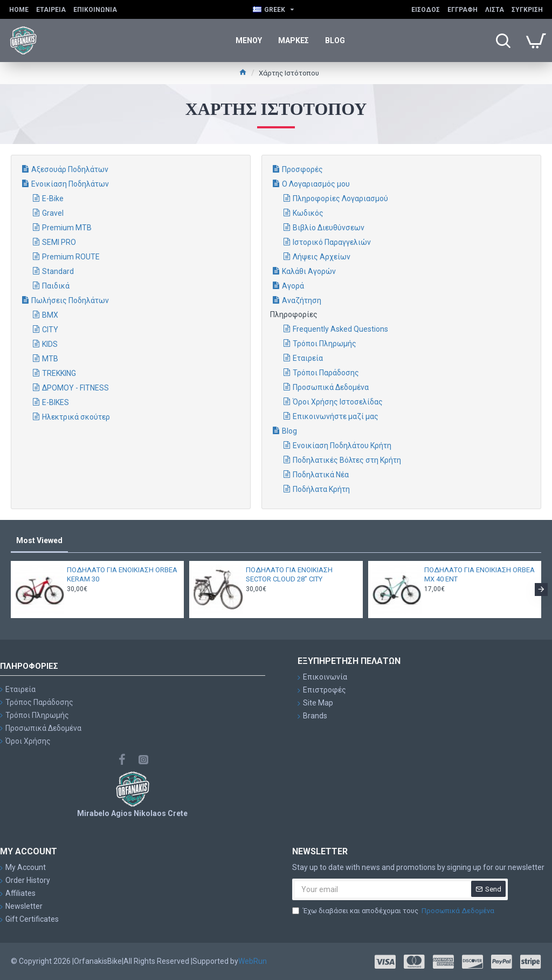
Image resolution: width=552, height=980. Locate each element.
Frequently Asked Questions (340, 329)
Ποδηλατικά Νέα (321, 475)
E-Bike (53, 198)
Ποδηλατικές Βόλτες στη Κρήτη (347, 460)
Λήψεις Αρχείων (322, 257)
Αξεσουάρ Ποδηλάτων (70, 169)
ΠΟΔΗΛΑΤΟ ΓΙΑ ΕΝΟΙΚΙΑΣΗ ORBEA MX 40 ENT (479, 574)
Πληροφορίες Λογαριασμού (340, 198)
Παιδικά (56, 286)
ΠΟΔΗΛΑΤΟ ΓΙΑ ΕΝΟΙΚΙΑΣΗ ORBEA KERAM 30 (122, 574)
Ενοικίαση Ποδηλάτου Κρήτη (342, 446)
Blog (289, 431)
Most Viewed (39, 540)
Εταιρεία (308, 358)
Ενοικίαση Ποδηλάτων (70, 184)
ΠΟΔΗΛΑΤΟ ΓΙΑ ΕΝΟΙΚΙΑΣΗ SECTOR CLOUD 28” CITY (289, 574)
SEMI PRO (59, 242)
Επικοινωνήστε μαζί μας (336, 416)
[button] (541, 590)
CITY (50, 330)
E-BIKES (56, 402)
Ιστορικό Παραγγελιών (332, 242)
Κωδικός (308, 213)
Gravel (53, 213)
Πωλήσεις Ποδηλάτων (70, 300)
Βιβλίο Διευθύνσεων (329, 228)
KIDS (50, 344)
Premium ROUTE (71, 257)
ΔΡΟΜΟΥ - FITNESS (75, 388)
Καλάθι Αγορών (309, 271)
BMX (50, 315)
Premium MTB (67, 228)
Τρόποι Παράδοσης (326, 373)
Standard (58, 271)
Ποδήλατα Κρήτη (321, 489)
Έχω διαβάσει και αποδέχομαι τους (394, 911)
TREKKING (59, 373)
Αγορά (293, 286)
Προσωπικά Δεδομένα (331, 387)
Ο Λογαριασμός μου (316, 184)
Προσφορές (302, 169)
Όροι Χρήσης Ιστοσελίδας (338, 402)
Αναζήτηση (302, 300)
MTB (50, 359)
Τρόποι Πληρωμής (325, 344)
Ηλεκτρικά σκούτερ (76, 417)
